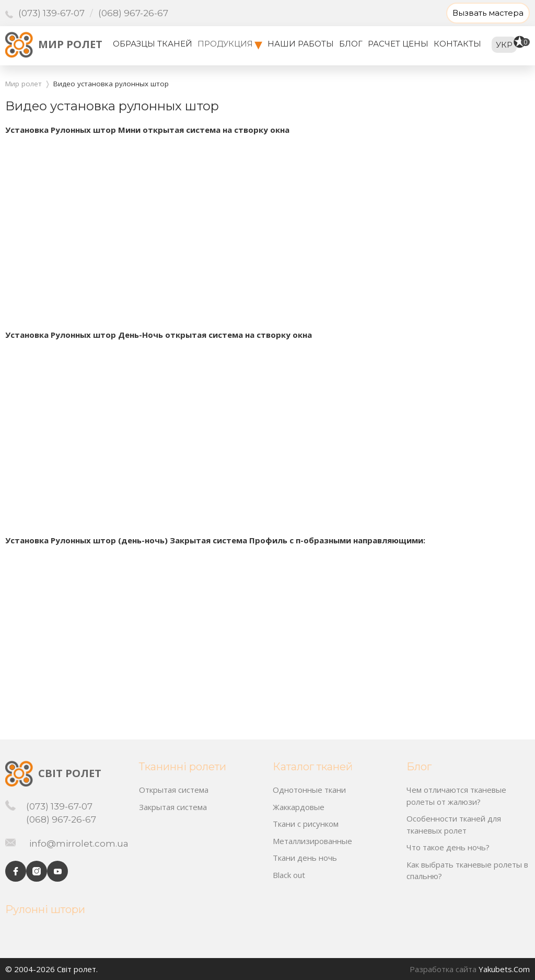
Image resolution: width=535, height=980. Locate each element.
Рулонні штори (45, 909)
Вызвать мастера (488, 13)
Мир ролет (70, 44)
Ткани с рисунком (306, 824)
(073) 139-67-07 (51, 13)
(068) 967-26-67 (133, 13)
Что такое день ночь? (448, 847)
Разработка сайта (443, 969)
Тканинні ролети (183, 767)
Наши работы (301, 44)
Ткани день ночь (305, 858)
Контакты (457, 44)
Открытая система (174, 790)
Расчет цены (398, 44)
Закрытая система (173, 807)
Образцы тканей (153, 44)
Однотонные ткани (309, 790)
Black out (289, 875)
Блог (351, 44)
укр (504, 45)
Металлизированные (312, 841)
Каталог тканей (313, 767)
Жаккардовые (299, 807)
